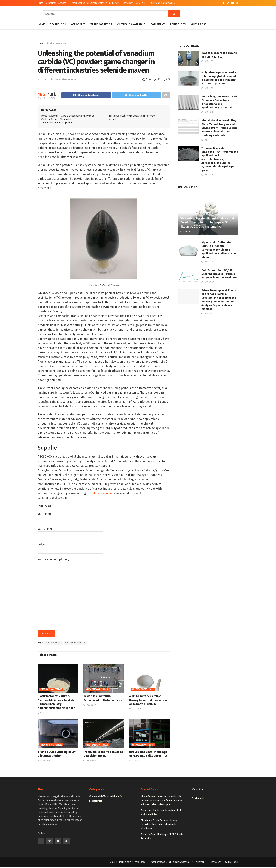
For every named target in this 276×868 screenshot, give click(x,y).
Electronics (96, 801)
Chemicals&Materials (97, 3)
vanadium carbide (75, 643)
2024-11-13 (207, 140)
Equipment (114, 3)
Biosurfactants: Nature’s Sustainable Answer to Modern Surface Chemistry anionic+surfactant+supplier (68, 120)
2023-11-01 (207, 88)
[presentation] (64, 619)
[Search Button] (174, 14)
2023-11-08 (207, 61)
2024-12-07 (186, 232)
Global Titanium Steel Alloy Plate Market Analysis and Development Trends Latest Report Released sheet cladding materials (219, 128)
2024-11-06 (207, 262)
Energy (118, 797)
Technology (51, 3)
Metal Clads (199, 790)
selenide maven (101, 494)
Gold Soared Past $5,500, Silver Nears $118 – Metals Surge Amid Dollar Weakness (219, 274)
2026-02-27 (135, 761)
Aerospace (64, 3)
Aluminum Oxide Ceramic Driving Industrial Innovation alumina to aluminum (148, 701)
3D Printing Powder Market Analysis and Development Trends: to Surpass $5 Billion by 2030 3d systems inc (207, 223)
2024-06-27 (44, 79)
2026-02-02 (208, 282)
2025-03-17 (207, 112)
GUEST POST (141, 3)
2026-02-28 (90, 705)
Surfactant (198, 799)
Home (40, 3)
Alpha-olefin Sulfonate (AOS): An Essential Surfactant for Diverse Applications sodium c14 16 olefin (219, 250)
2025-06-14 (207, 313)
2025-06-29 (207, 175)
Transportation (78, 3)
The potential (54, 643)
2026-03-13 (44, 713)
